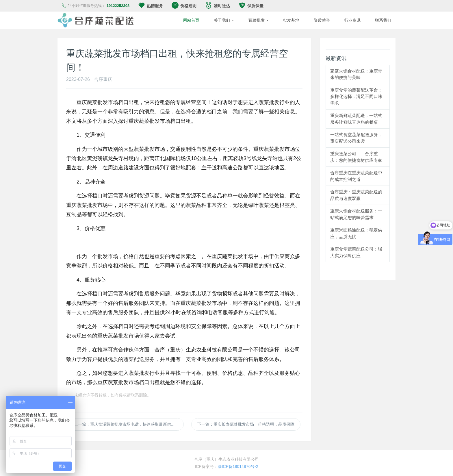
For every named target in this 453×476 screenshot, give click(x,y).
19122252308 (118, 6)
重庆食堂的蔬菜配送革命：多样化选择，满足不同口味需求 (356, 97)
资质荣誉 (322, 20)
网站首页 (191, 20)
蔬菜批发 (259, 20)
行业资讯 (352, 20)
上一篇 (129, 424)
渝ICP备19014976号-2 (238, 466)
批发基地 (291, 20)
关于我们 (224, 20)
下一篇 (246, 424)
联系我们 (383, 20)
